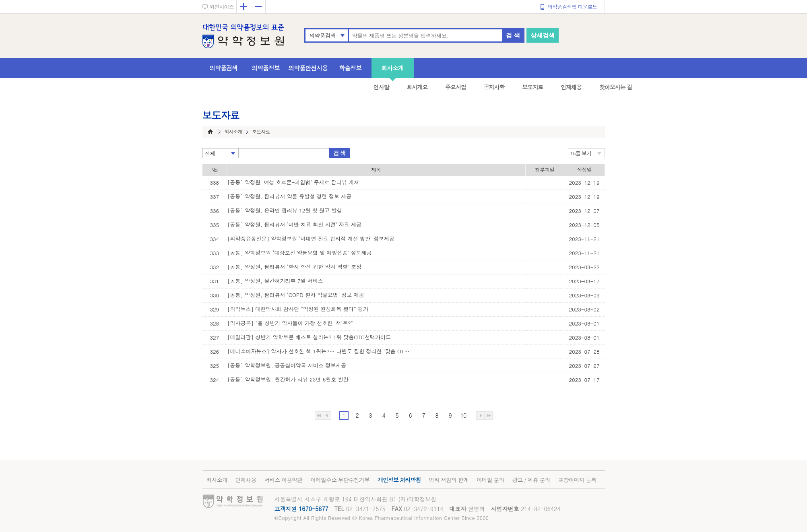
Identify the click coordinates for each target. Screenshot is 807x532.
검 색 (513, 35)
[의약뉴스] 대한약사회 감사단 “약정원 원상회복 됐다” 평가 (298, 309)
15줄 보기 (581, 153)
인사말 (381, 87)
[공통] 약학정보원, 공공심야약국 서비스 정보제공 (287, 365)
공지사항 (494, 87)
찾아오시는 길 (616, 87)
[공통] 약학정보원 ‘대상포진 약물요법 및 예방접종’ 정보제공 (300, 253)
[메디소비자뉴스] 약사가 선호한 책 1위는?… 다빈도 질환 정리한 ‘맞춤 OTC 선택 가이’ (320, 351)
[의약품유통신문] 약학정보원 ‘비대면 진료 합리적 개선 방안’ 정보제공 (311, 238)
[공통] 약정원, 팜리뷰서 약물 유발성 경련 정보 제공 (289, 196)
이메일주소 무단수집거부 (340, 480)
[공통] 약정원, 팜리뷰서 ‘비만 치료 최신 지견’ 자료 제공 (294, 224)
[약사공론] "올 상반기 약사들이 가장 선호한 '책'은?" (290, 323)
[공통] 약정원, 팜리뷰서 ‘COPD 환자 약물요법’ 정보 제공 (296, 295)
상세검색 (543, 35)
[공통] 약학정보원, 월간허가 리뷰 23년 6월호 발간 (288, 379)
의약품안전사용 (308, 68)
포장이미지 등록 (577, 480)
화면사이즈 (222, 7)
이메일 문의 (490, 480)
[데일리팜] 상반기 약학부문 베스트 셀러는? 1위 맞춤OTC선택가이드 (309, 337)
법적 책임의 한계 (449, 480)
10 (463, 415)
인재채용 (571, 87)
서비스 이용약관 (284, 480)
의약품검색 (323, 35)
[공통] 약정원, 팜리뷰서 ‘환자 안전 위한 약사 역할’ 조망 (294, 267)
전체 (210, 153)
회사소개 (392, 68)
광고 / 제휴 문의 (531, 480)
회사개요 (417, 87)
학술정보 (350, 68)
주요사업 (456, 87)
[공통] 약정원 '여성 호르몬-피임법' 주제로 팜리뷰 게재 (293, 182)
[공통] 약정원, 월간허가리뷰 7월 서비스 (275, 281)
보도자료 (532, 87)
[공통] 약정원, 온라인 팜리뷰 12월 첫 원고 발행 (285, 210)
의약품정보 (266, 68)
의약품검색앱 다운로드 (572, 7)
